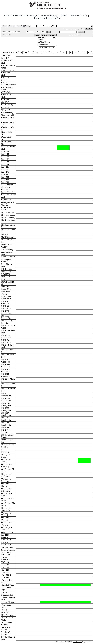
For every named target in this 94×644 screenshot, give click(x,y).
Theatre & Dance (79, 15)
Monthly (20, 26)
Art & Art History (49, 15)
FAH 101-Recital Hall (45, 43)
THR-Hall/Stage (45, 41)
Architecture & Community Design (20, 15)
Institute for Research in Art (47, 18)
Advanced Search (75, 35)
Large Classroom (45, 45)
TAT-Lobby (45, 40)
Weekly (11, 26)
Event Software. (77, 642)
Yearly (28, 26)
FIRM (55, 38)
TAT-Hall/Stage (45, 38)
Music (64, 15)
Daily (4, 26)
